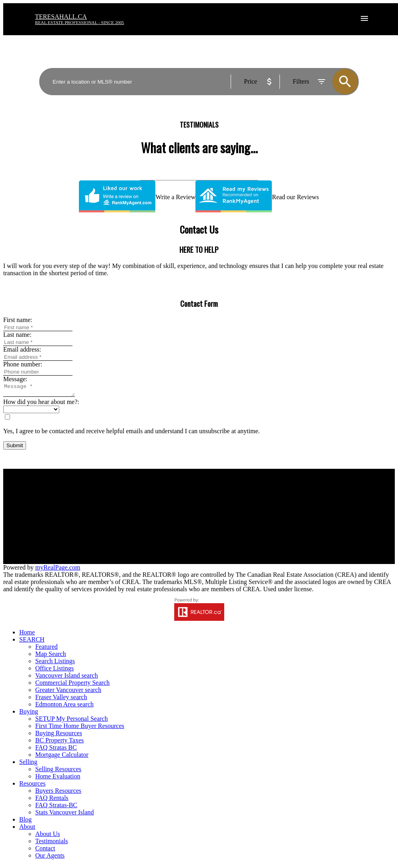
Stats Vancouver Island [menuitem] (64, 815)
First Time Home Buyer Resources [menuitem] (80, 728)
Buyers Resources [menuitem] (58, 793)
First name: (18, 320)
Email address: (22, 349)
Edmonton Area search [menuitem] (64, 707)
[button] (344, 563)
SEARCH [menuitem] (32, 642)
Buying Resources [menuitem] (59, 735)
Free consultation (228, 515)
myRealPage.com (58, 570)
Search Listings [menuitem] (55, 663)
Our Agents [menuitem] (50, 858)
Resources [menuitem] (32, 786)
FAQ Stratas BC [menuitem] (56, 750)
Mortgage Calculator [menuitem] (62, 757)
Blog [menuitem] (25, 822)
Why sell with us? (228, 500)
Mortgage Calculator (131, 507)
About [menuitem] (27, 829)
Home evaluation (227, 507)
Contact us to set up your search (145, 522)
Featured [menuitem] (46, 649)
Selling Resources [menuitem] (58, 771)
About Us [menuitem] (48, 836)
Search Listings (124, 515)
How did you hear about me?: (41, 404)
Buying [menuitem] (29, 714)
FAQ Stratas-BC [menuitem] (56, 807)
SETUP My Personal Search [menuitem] (71, 721)
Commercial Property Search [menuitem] (72, 685)
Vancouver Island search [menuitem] (66, 678)
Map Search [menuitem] (51, 656)
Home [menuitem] (27, 635)
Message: (15, 379)
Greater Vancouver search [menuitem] (68, 692)
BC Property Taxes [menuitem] (59, 743)
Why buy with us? (128, 500)
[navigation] (199, 746)
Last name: (17, 335)
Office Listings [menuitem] (54, 671)
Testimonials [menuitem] (52, 843)
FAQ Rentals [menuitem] (52, 800)
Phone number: (23, 364)
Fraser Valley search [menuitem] (61, 699)
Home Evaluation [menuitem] (58, 779)
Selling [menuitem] (28, 764)
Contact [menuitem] (45, 851)
